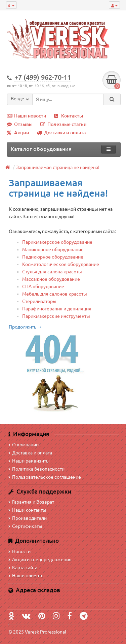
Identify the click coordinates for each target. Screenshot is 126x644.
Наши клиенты (27, 576)
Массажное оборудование (51, 279)
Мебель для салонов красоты (55, 294)
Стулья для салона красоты (52, 272)
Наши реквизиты (29, 461)
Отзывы (20, 124)
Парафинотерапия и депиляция (57, 309)
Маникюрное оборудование (53, 249)
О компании (24, 445)
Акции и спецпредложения (40, 560)
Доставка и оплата (61, 133)
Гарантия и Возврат (31, 502)
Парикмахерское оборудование (57, 242)
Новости (19, 551)
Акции (18, 133)
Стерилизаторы (39, 301)
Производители (28, 518)
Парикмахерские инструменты (56, 316)
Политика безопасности (36, 469)
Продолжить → (25, 327)
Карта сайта (23, 568)
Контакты (69, 116)
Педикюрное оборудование (53, 257)
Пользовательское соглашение (45, 477)
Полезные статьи (64, 124)
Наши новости (27, 116)
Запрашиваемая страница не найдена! (58, 167)
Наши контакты (27, 510)
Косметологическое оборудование (61, 264)
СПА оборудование (43, 286)
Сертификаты (25, 526)
